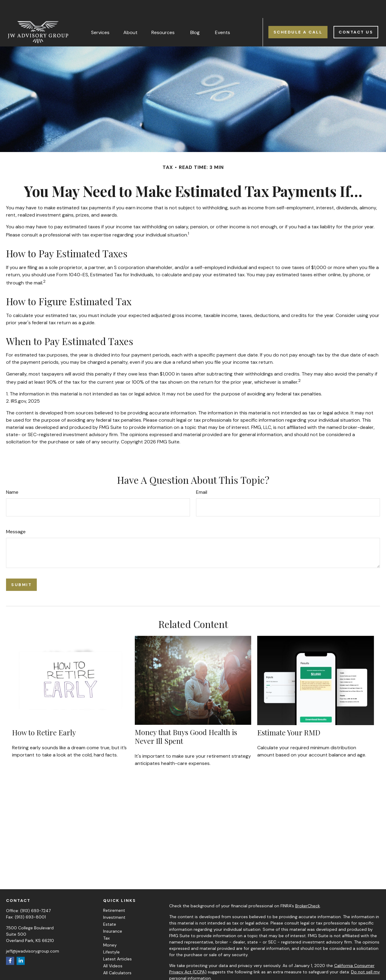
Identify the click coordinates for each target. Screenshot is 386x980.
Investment (114, 899)
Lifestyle (111, 934)
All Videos (113, 948)
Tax (106, 920)
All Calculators (117, 955)
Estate (110, 906)
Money (110, 927)
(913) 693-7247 (35, 893)
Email (202, 474)
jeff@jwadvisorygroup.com (33, 933)
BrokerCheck (308, 888)
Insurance (113, 913)
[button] (100, 14)
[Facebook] (10, 943)
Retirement (114, 893)
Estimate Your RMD (289, 715)
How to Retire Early (44, 715)
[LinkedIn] (21, 943)
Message (16, 514)
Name (12, 474)
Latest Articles (117, 941)
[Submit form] (21, 567)
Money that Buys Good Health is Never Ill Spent (186, 719)
